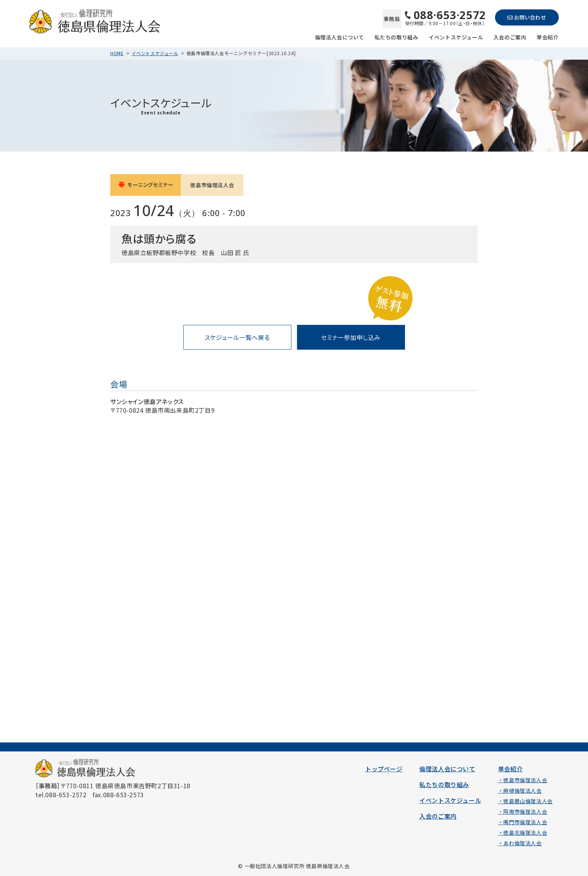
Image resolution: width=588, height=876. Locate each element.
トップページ (384, 769)
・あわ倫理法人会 (520, 843)
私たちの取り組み (397, 37)
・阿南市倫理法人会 (523, 811)
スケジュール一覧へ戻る (237, 337)
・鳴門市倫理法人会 (523, 822)
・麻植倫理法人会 (520, 790)
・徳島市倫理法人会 (523, 780)
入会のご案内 (510, 37)
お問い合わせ (526, 17)
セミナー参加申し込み (351, 337)
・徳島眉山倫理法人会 (525, 801)
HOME (117, 53)
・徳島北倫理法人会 (523, 832)
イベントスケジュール (456, 37)
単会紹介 (547, 37)
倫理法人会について (340, 37)
